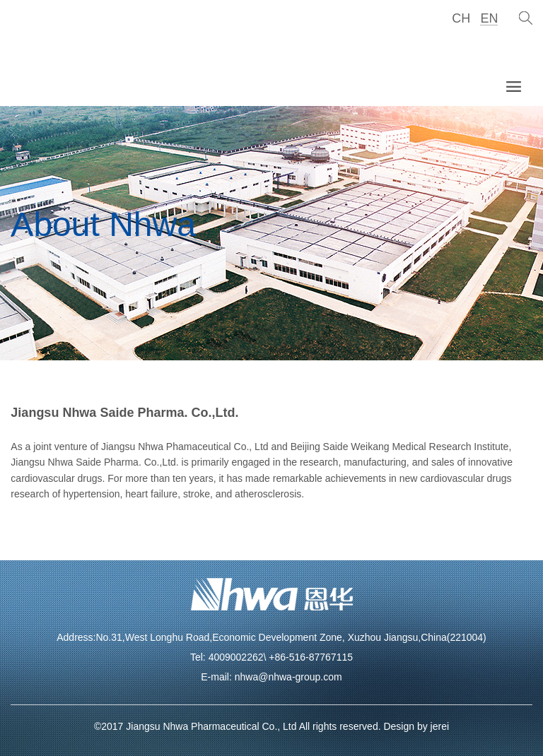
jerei (440, 726)
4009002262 (236, 657)
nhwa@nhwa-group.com (288, 677)
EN (489, 18)
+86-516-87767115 (311, 657)
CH (461, 18)
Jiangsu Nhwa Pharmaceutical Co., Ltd (211, 726)
